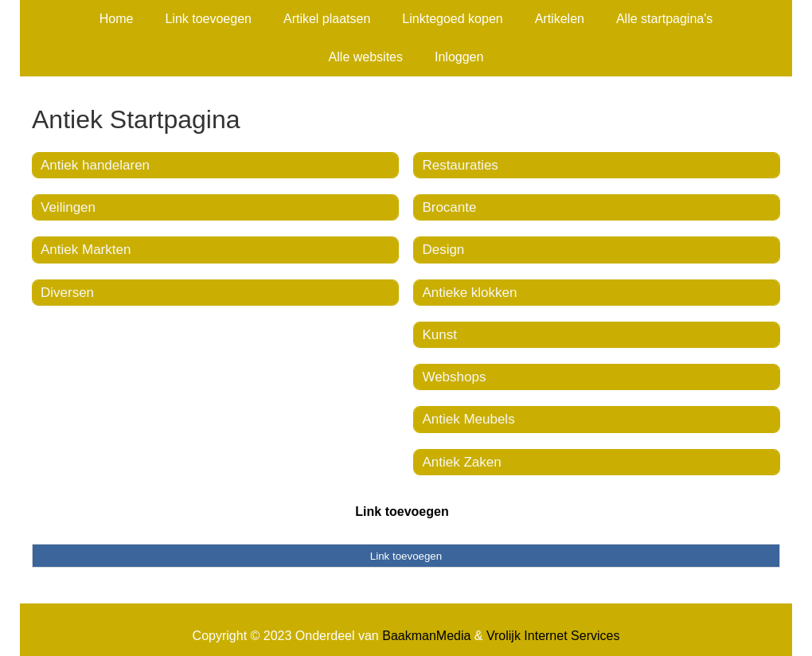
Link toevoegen (208, 19)
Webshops (454, 377)
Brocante (449, 207)
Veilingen (68, 207)
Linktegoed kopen (452, 19)
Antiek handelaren (95, 165)
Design (443, 250)
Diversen (67, 293)
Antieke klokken (469, 293)
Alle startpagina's (664, 19)
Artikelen (560, 19)
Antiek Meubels (468, 419)
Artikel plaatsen (327, 19)
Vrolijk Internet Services (553, 636)
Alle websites (366, 57)
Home (117, 19)
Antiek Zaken (461, 462)
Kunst (439, 335)
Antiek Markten (86, 250)
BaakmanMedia (426, 636)
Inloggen (459, 57)
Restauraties (460, 165)
